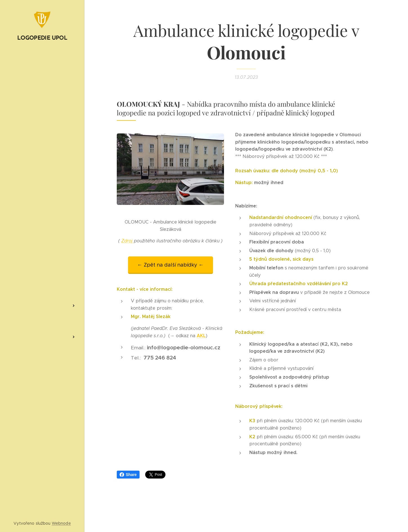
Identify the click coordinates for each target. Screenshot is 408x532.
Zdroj (128, 241)
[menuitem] (42, 195)
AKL (201, 336)
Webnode (61, 523)
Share (128, 475)
